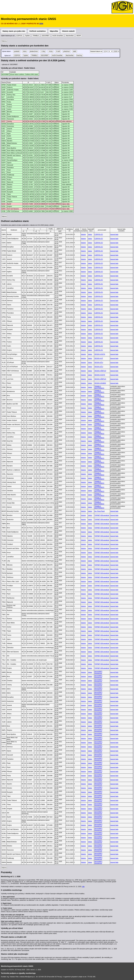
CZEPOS (19, 36)
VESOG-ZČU (99, 363)
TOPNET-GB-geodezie (102, 515)
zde (83, 887)
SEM (41, 24)
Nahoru (4, 41)
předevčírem (34, 51)
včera (25, 51)
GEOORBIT (46, 36)
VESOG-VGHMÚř (100, 383)
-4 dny (51, 51)
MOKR (79, 36)
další (75, 51)
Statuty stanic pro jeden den (14, 31)
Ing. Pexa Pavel (99, 511)
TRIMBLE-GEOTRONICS (99, 387)
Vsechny (79, 55)
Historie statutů (68, 31)
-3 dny (43, 51)
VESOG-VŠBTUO (100, 371)
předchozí (67, 51)
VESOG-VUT (99, 358)
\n (106, 51)
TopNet (27, 36)
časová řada (114, 234)
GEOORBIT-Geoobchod (98, 672)
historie (83, 234)
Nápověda (54, 31)
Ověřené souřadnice (38, 31)
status (90, 234)
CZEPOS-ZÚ (99, 234)
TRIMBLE (36, 36)
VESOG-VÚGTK (100, 354)
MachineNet (70, 36)
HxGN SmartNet (58, 36)
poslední (17, 51)
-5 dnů (58, 51)
